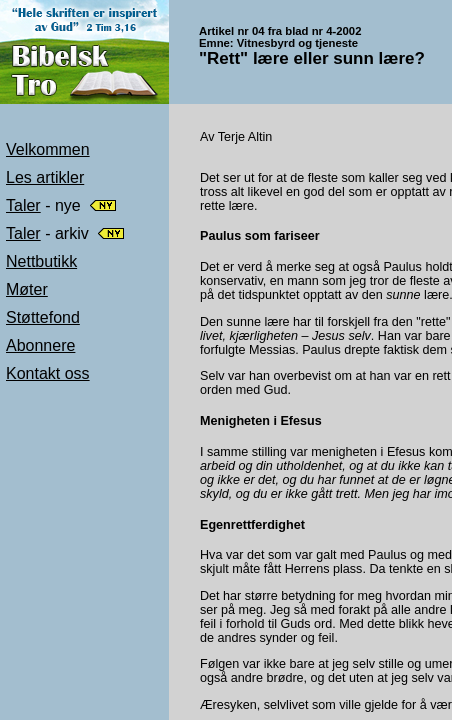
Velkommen (48, 149)
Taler (23, 205)
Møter (27, 289)
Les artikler (45, 177)
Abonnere (40, 345)
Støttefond (43, 317)
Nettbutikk (41, 261)
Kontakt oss (48, 373)
